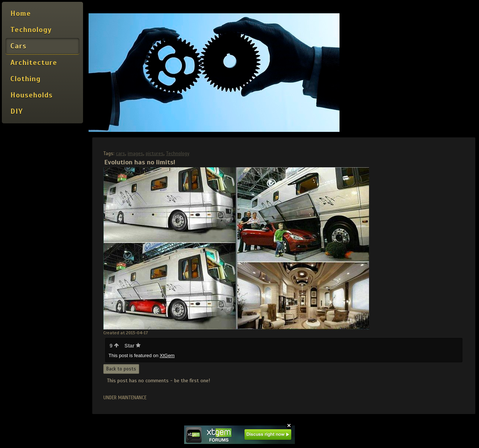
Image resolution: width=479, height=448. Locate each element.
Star (132, 346)
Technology (178, 154)
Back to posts (121, 369)
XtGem (167, 355)
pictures (155, 154)
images (135, 154)
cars (120, 154)
